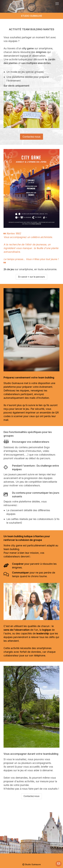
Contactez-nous (31, 137)
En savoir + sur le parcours (31, 277)
